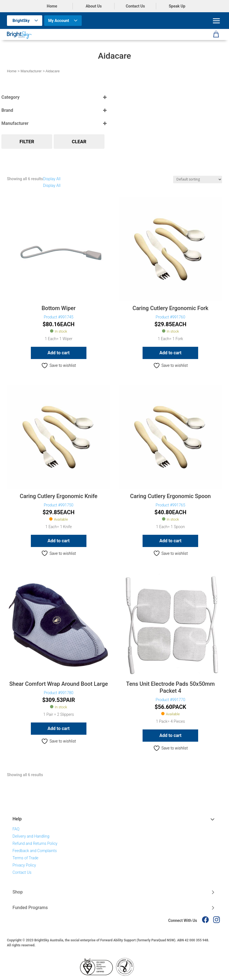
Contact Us (135, 6)
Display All (52, 179)
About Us (94, 6)
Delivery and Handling (31, 836)
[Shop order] (198, 180)
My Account (59, 21)
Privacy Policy (24, 865)
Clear (79, 142)
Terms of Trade (25, 858)
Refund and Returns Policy (35, 843)
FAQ (16, 829)
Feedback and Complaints (35, 851)
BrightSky (21, 21)
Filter (27, 142)
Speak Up (177, 6)
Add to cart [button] (59, 353)
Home (52, 6)
